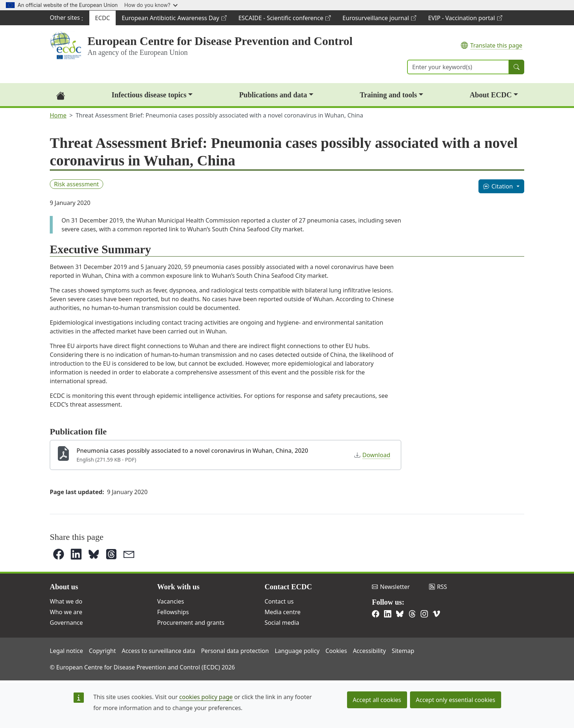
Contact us (279, 601)
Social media (282, 623)
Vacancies (170, 601)
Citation (498, 186)
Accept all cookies (377, 700)
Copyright (102, 651)
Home (58, 115)
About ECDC (491, 95)
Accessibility (369, 651)
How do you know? (151, 5)
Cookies (336, 651)
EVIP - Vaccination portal (465, 20)
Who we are (66, 612)
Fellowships (173, 612)
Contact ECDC (288, 587)
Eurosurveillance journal (379, 20)
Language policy (297, 651)
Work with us (178, 587)
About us (64, 587)
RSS (438, 587)
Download (372, 455)
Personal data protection (235, 651)
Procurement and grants (191, 623)
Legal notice (66, 651)
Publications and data (273, 95)
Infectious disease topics (149, 95)
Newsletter (391, 587)
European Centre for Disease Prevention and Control (220, 41)
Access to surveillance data (158, 651)
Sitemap (403, 651)
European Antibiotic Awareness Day (174, 20)
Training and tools (388, 95)
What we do (66, 601)
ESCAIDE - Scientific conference (284, 20)
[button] (59, 554)
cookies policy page (206, 697)
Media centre (283, 612)
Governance (66, 623)
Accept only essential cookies (456, 700)
